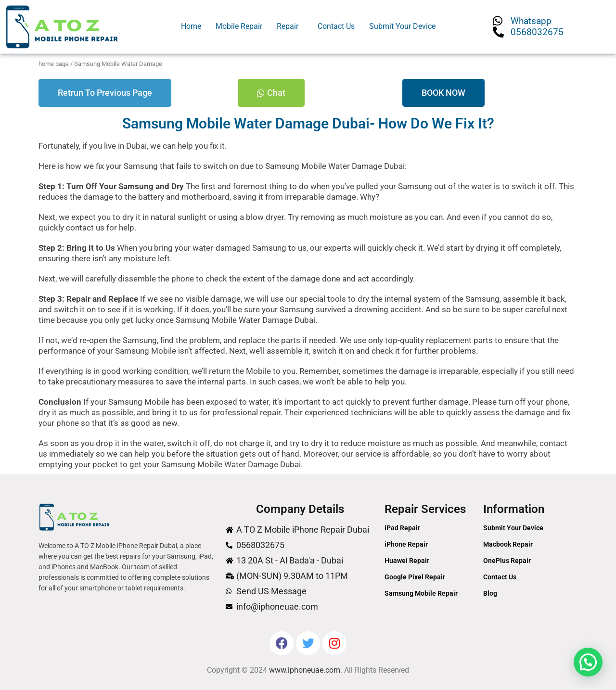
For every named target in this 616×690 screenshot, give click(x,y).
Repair (288, 26)
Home (191, 26)
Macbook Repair (508, 544)
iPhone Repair (406, 544)
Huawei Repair (407, 561)
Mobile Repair (239, 26)
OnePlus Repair (507, 561)
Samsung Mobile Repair (421, 593)
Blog (490, 593)
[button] (290, 26)
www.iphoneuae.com (305, 670)
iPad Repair (402, 528)
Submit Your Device (402, 26)
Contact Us (336, 26)
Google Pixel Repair (415, 577)
